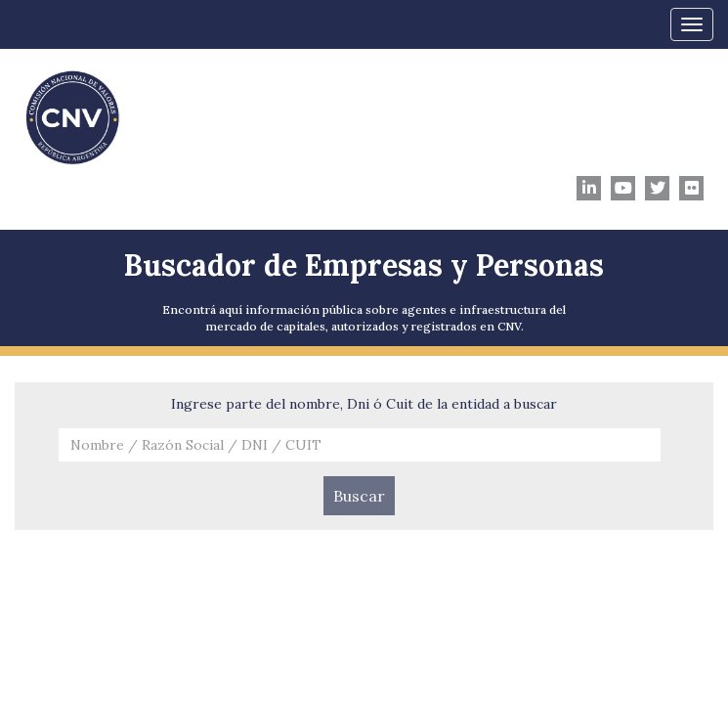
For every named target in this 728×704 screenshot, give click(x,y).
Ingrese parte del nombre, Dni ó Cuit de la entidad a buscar (364, 404)
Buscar (359, 496)
